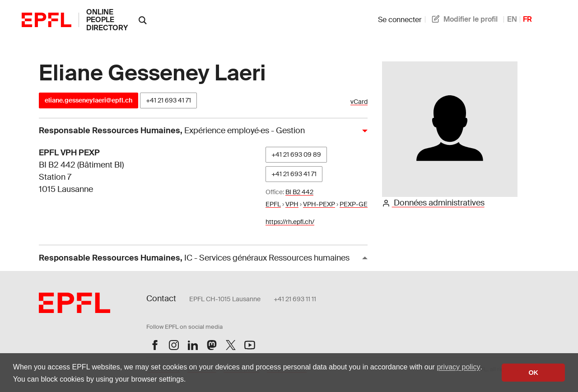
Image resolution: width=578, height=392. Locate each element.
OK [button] (533, 373)
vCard (359, 102)
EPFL (273, 204)
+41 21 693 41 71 (168, 100)
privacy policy (458, 367)
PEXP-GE (354, 204)
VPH (292, 204)
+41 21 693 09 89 (296, 154)
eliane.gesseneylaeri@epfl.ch (89, 100)
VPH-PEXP (319, 204)
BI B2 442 (299, 192)
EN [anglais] (512, 19)
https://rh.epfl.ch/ (290, 222)
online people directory (107, 20)
